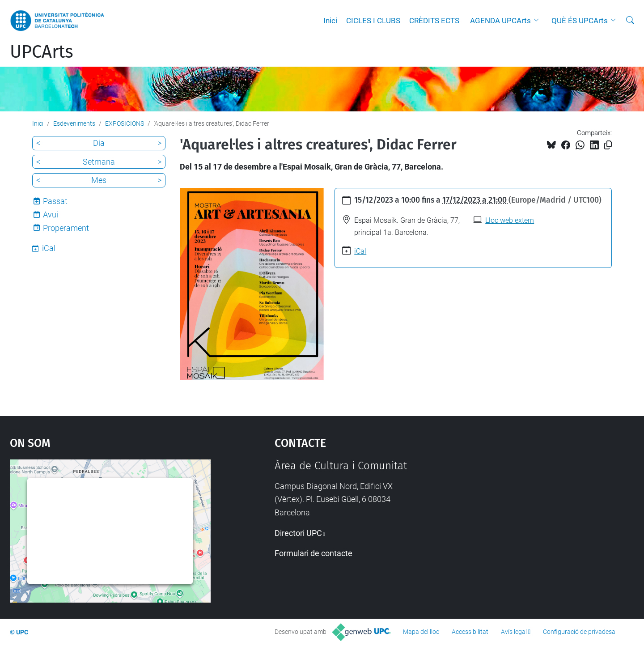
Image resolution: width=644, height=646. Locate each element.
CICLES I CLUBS (373, 21)
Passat (55, 201)
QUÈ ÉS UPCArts (580, 21)
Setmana (99, 162)
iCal (360, 251)
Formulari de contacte (314, 553)
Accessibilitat (470, 632)
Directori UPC (298, 533)
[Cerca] (630, 21)
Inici (330, 21)
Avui (51, 215)
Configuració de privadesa (579, 632)
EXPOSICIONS (125, 123)
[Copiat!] (608, 145)
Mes (99, 180)
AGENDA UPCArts (500, 21)
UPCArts (42, 52)
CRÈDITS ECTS (434, 21)
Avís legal (514, 632)
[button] (538, 21)
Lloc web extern (510, 220)
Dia (99, 143)
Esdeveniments (74, 123)
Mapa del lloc (421, 632)
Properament (66, 228)
